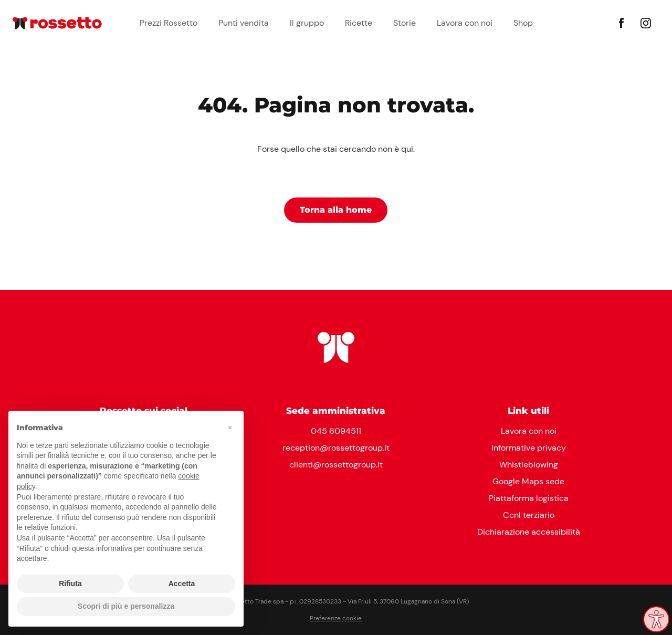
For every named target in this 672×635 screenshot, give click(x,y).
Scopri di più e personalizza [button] (126, 606)
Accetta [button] (182, 584)
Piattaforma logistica (529, 498)
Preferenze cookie (336, 618)
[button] (230, 428)
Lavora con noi (465, 23)
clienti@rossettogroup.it (336, 465)
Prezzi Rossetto (169, 23)
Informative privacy (529, 448)
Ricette (359, 23)
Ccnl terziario (529, 515)
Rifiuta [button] (70, 584)
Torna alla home (336, 210)
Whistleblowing (529, 465)
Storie (405, 23)
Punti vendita (244, 23)
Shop (523, 23)
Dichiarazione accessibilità (529, 532)
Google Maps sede (528, 481)
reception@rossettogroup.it (336, 448)
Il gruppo (307, 23)
